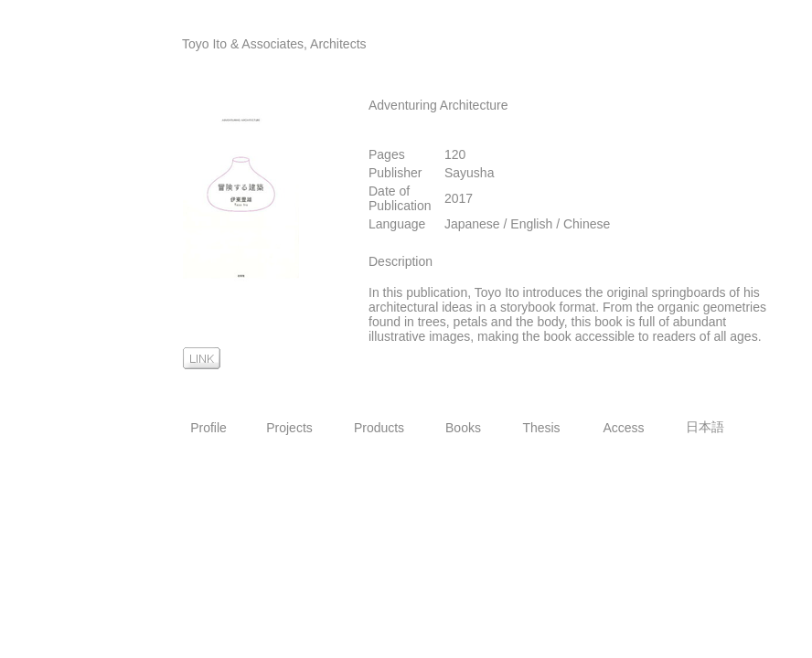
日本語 (705, 427)
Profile (208, 428)
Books (463, 428)
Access (623, 428)
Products (379, 428)
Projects (289, 428)
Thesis (541, 428)
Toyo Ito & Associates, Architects (274, 44)
